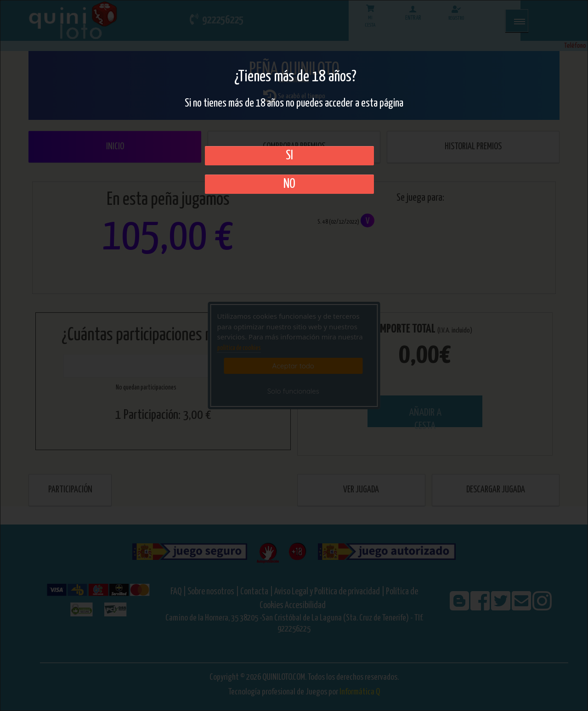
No (289, 184)
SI (289, 156)
